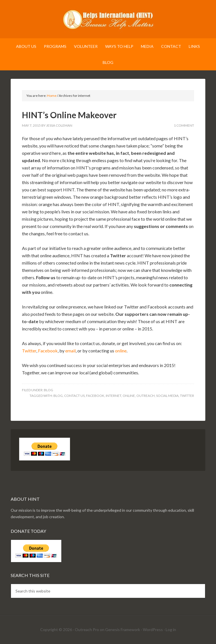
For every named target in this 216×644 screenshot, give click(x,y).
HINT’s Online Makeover (69, 115)
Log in (171, 630)
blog (58, 396)
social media (167, 396)
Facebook (48, 351)
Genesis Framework (123, 630)
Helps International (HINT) (108, 20)
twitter (187, 396)
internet (113, 396)
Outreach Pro (87, 630)
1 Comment (184, 125)
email (70, 351)
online (121, 351)
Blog (49, 390)
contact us (74, 396)
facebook (95, 396)
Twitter (29, 351)
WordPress (153, 630)
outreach (146, 396)
